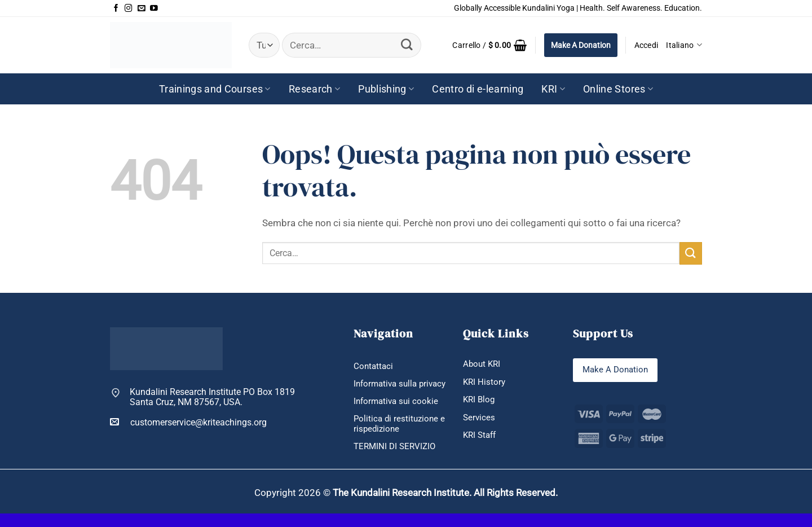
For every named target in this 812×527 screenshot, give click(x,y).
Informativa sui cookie (398, 413)
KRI (553, 89)
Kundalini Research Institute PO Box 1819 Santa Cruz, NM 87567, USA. (212, 398)
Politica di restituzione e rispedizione (398, 437)
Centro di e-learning (478, 89)
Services (480, 419)
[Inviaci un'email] (142, 8)
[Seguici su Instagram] (129, 8)
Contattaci (374, 366)
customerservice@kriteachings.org (188, 422)
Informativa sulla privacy (387, 390)
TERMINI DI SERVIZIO (397, 460)
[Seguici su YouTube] (154, 8)
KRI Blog (480, 401)
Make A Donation (581, 45)
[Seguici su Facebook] (116, 8)
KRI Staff (481, 438)
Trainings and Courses (215, 89)
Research (314, 89)
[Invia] (407, 45)
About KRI (483, 364)
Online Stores (618, 89)
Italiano (684, 45)
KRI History (485, 383)
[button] (489, 45)
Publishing (386, 89)
